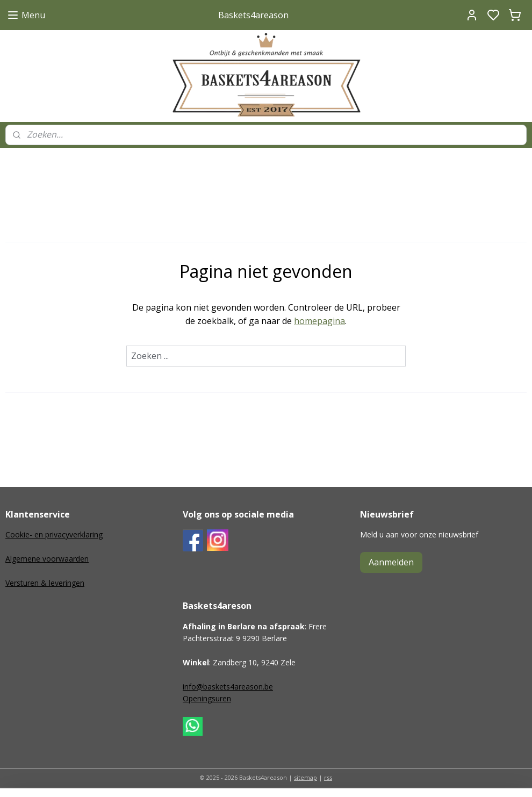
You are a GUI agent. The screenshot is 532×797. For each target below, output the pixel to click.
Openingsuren (207, 698)
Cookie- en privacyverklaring (54, 534)
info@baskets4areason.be (228, 687)
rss (328, 777)
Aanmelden (391, 562)
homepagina (319, 321)
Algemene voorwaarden (47, 559)
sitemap (305, 777)
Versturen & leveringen (45, 583)
